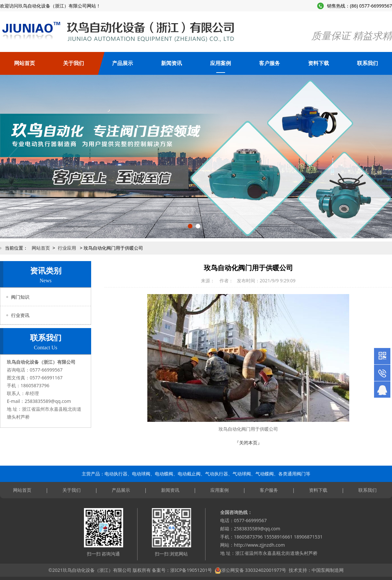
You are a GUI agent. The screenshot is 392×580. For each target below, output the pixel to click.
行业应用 (67, 248)
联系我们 (367, 63)
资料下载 (318, 63)
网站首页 (24, 63)
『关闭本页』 (248, 443)
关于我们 (73, 63)
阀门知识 (20, 297)
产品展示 (122, 63)
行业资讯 (20, 315)
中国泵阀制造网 (328, 570)
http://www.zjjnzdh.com (259, 545)
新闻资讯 (171, 63)
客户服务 (269, 63)
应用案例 (220, 63)
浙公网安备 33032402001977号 (254, 570)
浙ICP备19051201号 (191, 570)
